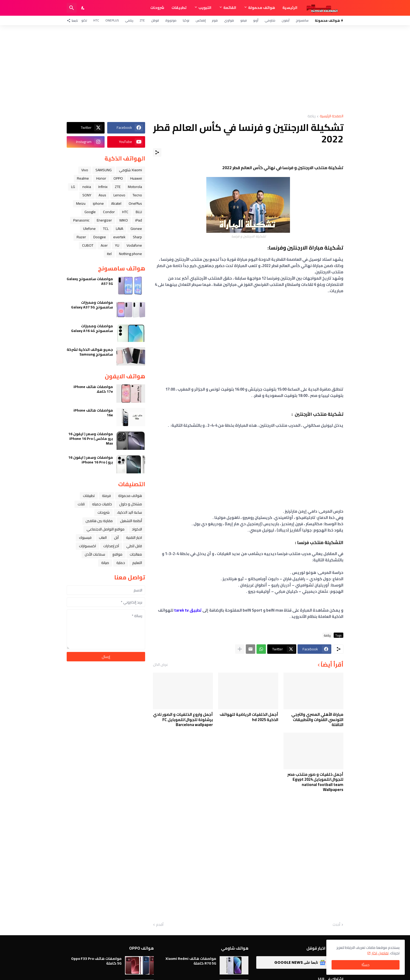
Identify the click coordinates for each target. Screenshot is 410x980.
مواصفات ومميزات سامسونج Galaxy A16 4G (92, 328)
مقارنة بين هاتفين (99, 521)
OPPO (118, 178)
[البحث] (72, 8)
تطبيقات (179, 8)
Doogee (100, 237)
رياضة (312, 116)
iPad (139, 220)
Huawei (136, 178)
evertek (119, 237)
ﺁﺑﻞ (116, 538)
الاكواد (137, 529)
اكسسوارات (87, 546)
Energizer (104, 220)
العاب (103, 538)
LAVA (119, 229)
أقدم (160, 925)
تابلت (81, 504)
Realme (83, 178)
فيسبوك (85, 538)
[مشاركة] (157, 152)
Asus (102, 195)
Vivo (85, 170)
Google (90, 212)
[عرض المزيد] (240, 649)
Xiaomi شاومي (130, 170)
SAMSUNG (104, 170)
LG (73, 187)
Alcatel (116, 203)
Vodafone (134, 245)
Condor (109, 212)
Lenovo (119, 195)
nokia (87, 187)
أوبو (256, 20)
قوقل (155, 20)
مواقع (117, 554)
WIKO (124, 220)
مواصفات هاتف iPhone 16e (93, 413)
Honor (101, 178)
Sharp (137, 237)
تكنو (84, 20)
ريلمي (129, 20)
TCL (106, 229)
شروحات (157, 8)
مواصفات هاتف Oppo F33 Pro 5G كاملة (96, 961)
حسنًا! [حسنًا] (366, 965)
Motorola (135, 187)
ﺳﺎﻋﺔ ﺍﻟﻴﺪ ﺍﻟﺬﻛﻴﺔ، (129, 512)
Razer (81, 237)
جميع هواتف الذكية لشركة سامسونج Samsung (90, 352)
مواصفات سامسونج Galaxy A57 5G (90, 281)
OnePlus (112, 20)
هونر (215, 20)
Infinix (103, 187)
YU (117, 245)
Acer (104, 245)
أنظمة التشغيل (131, 521)
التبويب (205, 8)
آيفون (286, 20)
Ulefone (89, 229)
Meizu (81, 203)
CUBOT (88, 245)
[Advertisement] (205, 70)
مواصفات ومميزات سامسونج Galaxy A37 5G (92, 305)
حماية (121, 563)
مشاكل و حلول (131, 504)
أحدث (336, 925)
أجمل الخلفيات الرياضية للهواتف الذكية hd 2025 (249, 717)
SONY (87, 195)
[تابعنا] (74, 20)
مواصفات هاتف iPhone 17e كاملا (93, 389)
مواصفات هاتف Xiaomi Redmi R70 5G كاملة (191, 961)
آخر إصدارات (111, 546)
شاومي (270, 20)
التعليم (137, 563)
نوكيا (186, 20)
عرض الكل (161, 665)
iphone (98, 203)
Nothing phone (130, 254)
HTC (96, 20)
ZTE (142, 20)
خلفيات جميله (102, 504)
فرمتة (106, 496)
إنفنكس (201, 20)
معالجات (136, 554)
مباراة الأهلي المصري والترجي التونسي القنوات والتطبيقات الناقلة (317, 720)
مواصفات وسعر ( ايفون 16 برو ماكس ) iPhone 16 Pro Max (91, 439)
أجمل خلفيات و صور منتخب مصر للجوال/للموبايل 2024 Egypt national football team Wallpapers (315, 782)
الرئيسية (290, 8)
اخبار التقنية (134, 538)
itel (109, 254)
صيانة (105, 563)
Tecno (137, 195)
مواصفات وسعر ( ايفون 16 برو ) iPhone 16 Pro (91, 460)
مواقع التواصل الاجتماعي (106, 529)
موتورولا (171, 20)
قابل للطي (134, 546)
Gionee (136, 229)
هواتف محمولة (262, 8)
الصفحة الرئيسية (332, 116)
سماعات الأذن (95, 554)
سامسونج (302, 20)
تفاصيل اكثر (380, 953)
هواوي (229, 20)
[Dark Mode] (83, 8)
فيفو (244, 20)
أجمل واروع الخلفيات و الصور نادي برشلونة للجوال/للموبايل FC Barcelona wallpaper (183, 720)
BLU (139, 212)
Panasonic (81, 220)
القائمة (230, 8)
